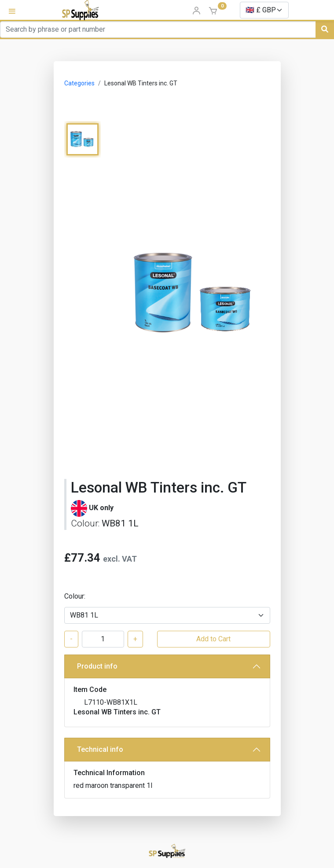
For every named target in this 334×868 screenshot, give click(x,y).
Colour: (75, 596)
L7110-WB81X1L (111, 702)
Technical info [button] (100, 749)
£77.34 (82, 558)
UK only (101, 508)
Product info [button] (97, 666)
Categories (79, 83)
